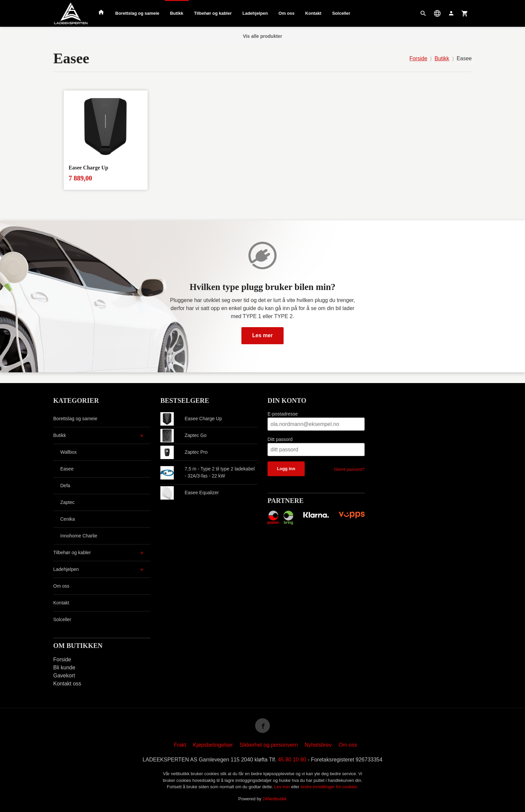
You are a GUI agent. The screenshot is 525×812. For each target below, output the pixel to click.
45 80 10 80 (292, 760)
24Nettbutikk (275, 799)
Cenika (68, 519)
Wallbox (68, 452)
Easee (67, 469)
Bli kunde (64, 668)
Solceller (341, 13)
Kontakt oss (67, 684)
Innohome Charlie (79, 536)
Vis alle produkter (262, 36)
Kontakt (313, 13)
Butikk (177, 13)
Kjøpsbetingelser (213, 745)
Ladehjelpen (255, 13)
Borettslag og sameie (137, 13)
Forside (418, 58)
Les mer (262, 335)
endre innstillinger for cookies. (329, 787)
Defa (65, 486)
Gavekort (64, 676)
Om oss (287, 13)
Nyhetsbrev (318, 745)
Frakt (180, 745)
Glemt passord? (349, 469)
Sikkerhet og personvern (269, 745)
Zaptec (67, 502)
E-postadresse (283, 414)
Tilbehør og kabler (213, 13)
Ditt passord (280, 439)
